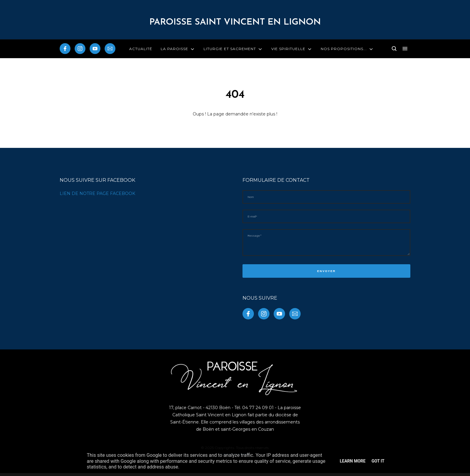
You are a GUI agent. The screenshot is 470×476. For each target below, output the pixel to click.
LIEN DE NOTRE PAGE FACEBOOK (97, 193)
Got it (378, 461)
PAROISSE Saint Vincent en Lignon (235, 22)
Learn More (352, 461)
